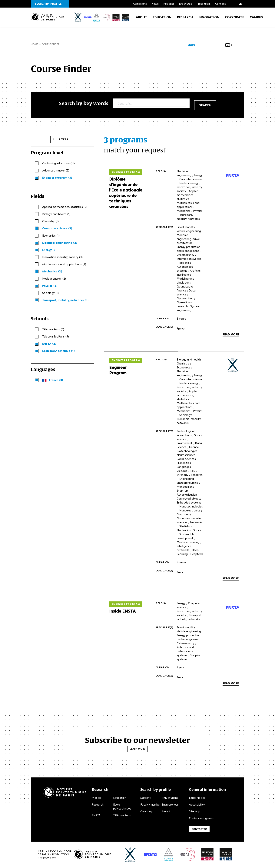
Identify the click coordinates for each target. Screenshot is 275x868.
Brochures (185, 4)
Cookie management (202, 819)
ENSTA (96, 816)
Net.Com (43, 859)
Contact (221, 4)
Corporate (235, 19)
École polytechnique (122, 807)
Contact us (199, 830)
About (141, 19)
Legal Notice (197, 799)
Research (185, 19)
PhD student (170, 799)
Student (146, 799)
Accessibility (197, 805)
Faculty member (150, 805)
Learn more (137, 750)
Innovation (209, 19)
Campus (256, 19)
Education (162, 19)
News (155, 4)
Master (97, 799)
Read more (231, 335)
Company (146, 812)
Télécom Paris (122, 816)
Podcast (169, 4)
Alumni (166, 812)
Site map (195, 812)
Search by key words (84, 104)
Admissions (140, 4)
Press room (204, 4)
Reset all (65, 140)
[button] (50, 4)
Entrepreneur (170, 805)
